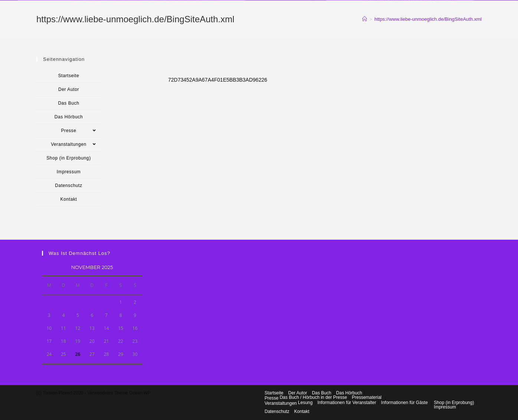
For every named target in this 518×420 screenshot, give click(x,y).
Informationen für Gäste (404, 403)
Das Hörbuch (69, 117)
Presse (81, 131)
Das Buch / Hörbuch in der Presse (313, 397)
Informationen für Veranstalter (347, 403)
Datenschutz (68, 186)
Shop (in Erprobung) (68, 158)
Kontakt (69, 199)
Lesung (305, 403)
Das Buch (69, 103)
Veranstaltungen (76, 144)
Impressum (69, 172)
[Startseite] (365, 19)
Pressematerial (367, 397)
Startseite (69, 76)
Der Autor (69, 89)
